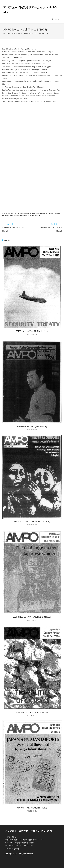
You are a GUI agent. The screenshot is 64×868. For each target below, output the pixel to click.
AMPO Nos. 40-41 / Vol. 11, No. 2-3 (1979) (32, 522)
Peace (11, 216)
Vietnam (38, 216)
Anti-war (9, 213)
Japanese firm (34, 213)
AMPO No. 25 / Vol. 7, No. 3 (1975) (32, 427)
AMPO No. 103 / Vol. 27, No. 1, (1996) (32, 331)
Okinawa (57, 213)
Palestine (6, 216)
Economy (16, 213)
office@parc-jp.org (12, 848)
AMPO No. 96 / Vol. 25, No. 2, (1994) (32, 712)
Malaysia (47, 213)
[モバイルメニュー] (56, 19)
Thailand (31, 216)
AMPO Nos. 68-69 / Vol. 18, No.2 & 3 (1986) (32, 617)
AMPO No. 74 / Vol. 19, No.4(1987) (32, 808)
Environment (24, 213)
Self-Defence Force (21, 216)
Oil (52, 213)
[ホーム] (4, 33)
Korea (42, 213)
